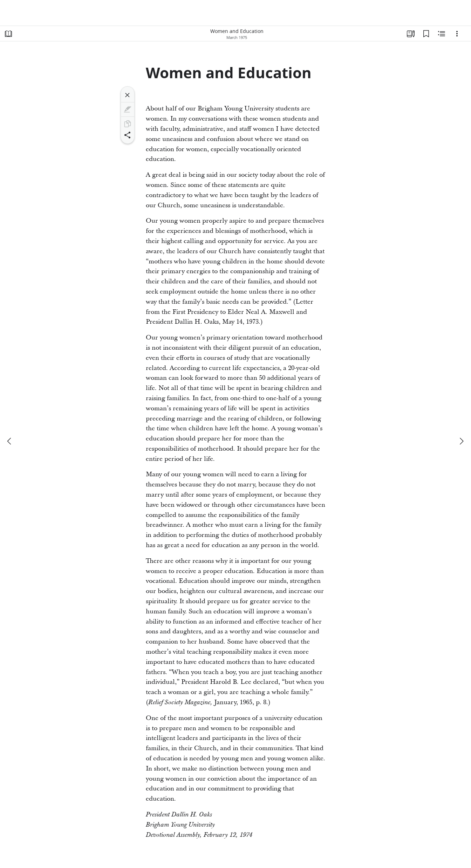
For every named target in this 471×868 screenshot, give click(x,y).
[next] (461, 441)
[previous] (10, 441)
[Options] (457, 34)
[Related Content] (442, 34)
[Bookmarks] (426, 34)
